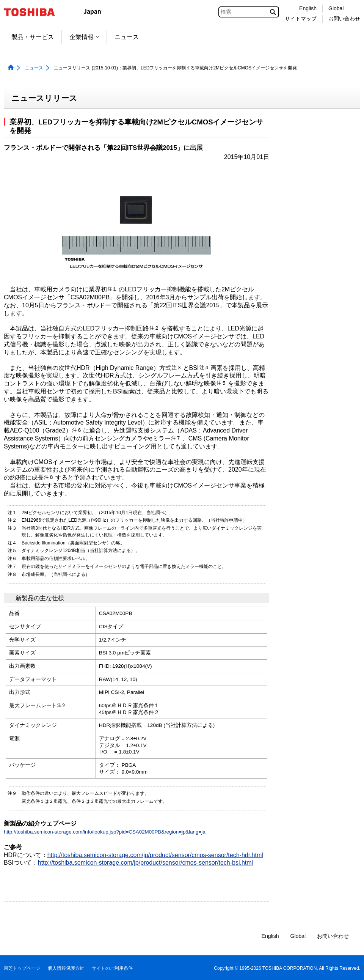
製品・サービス (33, 37)
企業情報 (84, 37)
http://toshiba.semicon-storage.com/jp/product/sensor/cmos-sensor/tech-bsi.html (145, 863)
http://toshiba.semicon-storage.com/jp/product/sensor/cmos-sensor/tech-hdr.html (155, 855)
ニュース (127, 37)
